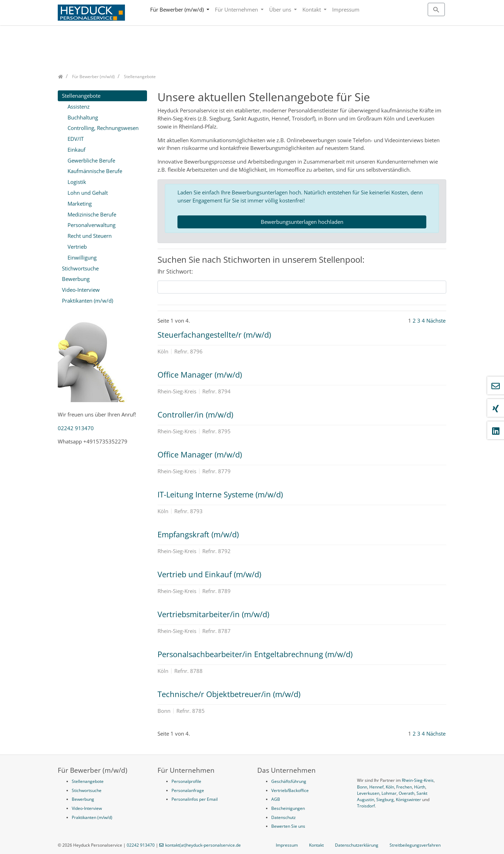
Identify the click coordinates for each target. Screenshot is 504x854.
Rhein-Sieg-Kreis (418, 780)
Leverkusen (368, 793)
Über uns (281, 9)
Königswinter (408, 800)
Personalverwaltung (92, 225)
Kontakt (312, 9)
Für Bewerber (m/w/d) (178, 9)
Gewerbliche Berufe (91, 160)
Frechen (404, 787)
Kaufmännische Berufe (95, 171)
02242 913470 (76, 428)
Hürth (420, 787)
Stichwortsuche (80, 268)
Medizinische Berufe (92, 214)
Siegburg (385, 800)
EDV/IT (76, 139)
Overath (407, 793)
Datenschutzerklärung (357, 845)
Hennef (376, 787)
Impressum (346, 9)
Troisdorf (366, 806)
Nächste (436, 321)
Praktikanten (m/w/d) (87, 301)
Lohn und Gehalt (88, 193)
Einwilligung (82, 257)
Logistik (77, 182)
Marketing (80, 204)
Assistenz (79, 106)
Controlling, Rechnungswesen (103, 128)
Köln (390, 787)
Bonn (362, 787)
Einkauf (76, 150)
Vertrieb (77, 247)
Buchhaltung (83, 117)
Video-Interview (81, 290)
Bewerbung (76, 279)
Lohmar (389, 793)
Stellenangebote (81, 96)
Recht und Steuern (90, 236)
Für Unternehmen (237, 9)
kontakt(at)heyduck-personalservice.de (203, 845)
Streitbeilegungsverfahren (415, 845)
